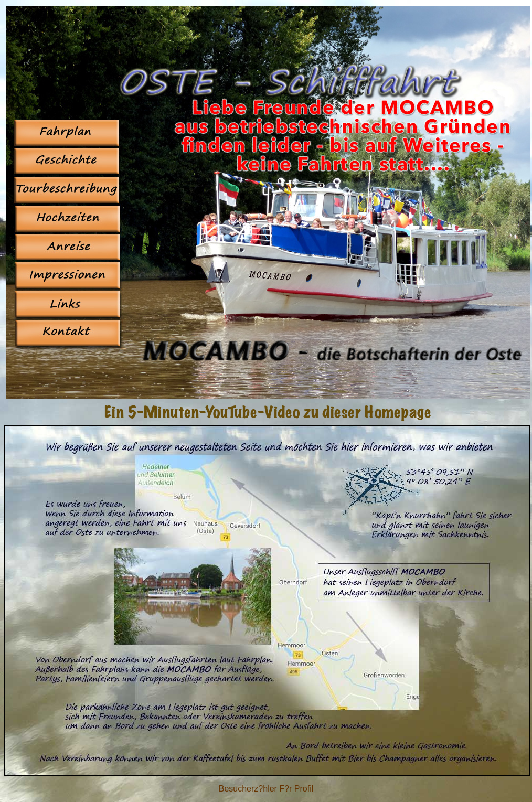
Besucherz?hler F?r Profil (266, 789)
